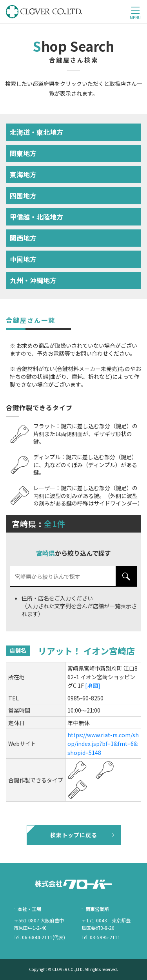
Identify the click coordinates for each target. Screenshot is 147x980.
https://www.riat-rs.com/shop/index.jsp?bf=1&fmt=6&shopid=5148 (103, 744)
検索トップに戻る (74, 835)
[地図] (93, 685)
